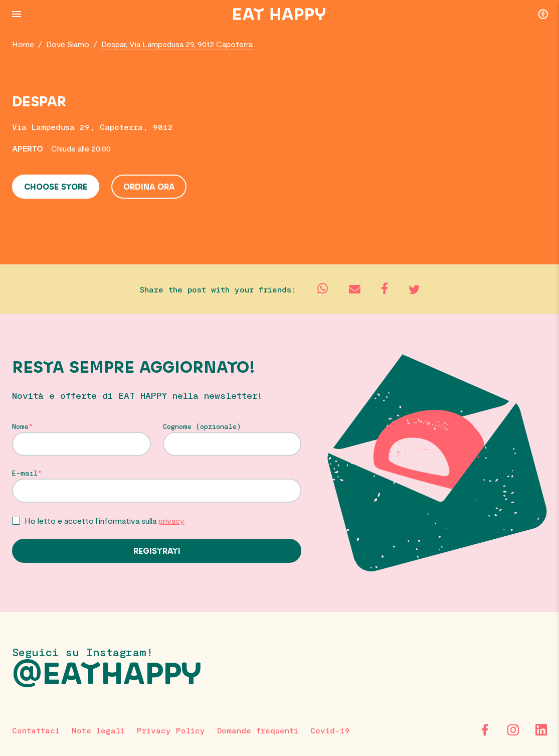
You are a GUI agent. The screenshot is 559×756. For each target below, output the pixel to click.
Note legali (98, 730)
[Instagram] (513, 730)
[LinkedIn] (541, 730)
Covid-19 (330, 730)
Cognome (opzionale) (202, 426)
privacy (171, 520)
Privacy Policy (171, 730)
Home (23, 44)
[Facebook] (485, 730)
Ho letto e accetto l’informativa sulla (105, 520)
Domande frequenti (258, 730)
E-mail (25, 473)
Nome (20, 426)
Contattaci (36, 730)
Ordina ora (149, 187)
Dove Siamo (68, 44)
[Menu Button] (17, 14)
